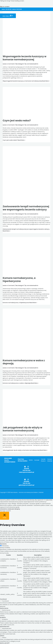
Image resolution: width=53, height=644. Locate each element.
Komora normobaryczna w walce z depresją (24, 362)
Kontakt (37, 460)
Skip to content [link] (5, 7)
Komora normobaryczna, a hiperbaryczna (19, 280)
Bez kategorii (20, 64)
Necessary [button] (3, 544)
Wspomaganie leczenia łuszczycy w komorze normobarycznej (25, 58)
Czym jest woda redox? (17, 121)
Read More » (26, 81)
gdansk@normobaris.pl (26, 485)
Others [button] (2, 636)
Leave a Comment (9, 64)
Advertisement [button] (5, 627)
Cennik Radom (43, 460)
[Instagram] (28, 467)
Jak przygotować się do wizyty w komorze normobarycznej (22, 429)
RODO (31, 460)
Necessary (5, 546)
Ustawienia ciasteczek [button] (7, 509)
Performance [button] (4, 608)
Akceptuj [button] (17, 509)
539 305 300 (26, 470)
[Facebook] (25, 467)
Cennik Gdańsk (50, 460)
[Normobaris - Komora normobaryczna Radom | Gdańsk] (3, 13)
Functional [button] (3, 599)
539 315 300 (26, 483)
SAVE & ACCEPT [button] (5, 643)
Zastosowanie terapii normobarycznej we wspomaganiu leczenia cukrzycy (26, 208)
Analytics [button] (3, 617)
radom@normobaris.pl (26, 472)
